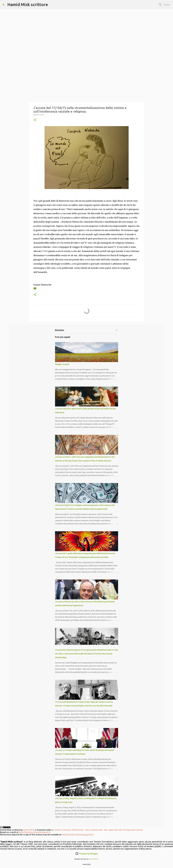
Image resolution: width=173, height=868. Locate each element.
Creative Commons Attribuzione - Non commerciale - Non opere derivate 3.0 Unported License (98, 830)
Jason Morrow (94, 859)
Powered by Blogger (87, 854)
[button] (35, 120)
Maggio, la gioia (62, 364)
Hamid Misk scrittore (28, 4)
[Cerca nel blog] (157, 5)
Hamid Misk (29, 830)
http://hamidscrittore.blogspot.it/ (35, 832)
